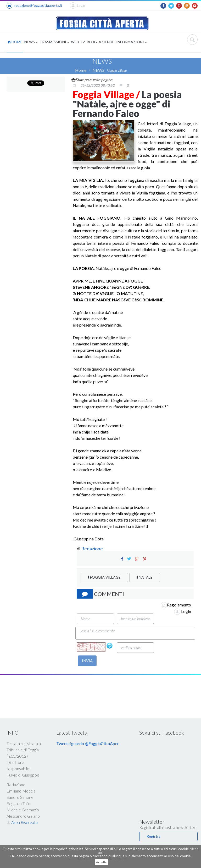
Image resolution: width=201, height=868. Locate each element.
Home (81, 70)
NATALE (145, 577)
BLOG (92, 42)
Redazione (92, 549)
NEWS (31, 42)
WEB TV (78, 42)
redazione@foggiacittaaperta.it (34, 6)
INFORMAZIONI (132, 42)
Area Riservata (22, 822)
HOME (15, 42)
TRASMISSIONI (54, 42)
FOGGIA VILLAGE (104, 577)
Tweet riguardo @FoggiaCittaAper (88, 743)
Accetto (102, 862)
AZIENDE (107, 42)
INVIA (87, 661)
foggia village (118, 70)
